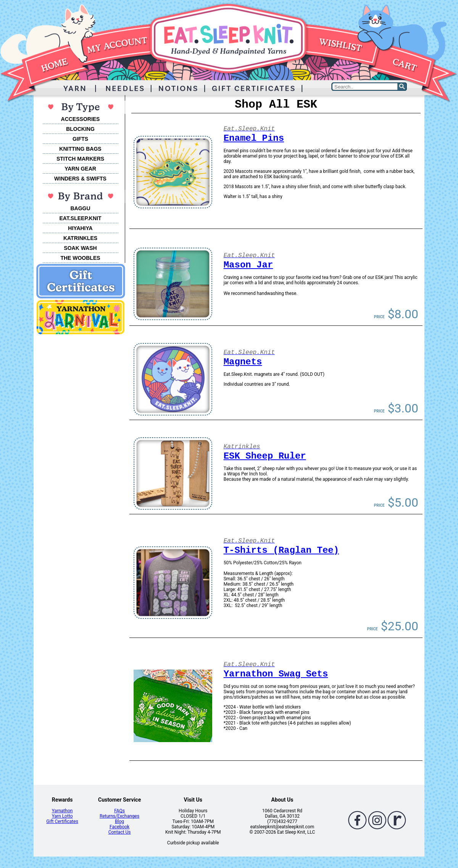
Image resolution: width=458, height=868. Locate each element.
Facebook (119, 827)
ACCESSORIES (81, 119)
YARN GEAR (80, 169)
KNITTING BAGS (80, 149)
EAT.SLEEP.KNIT (81, 218)
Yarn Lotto (62, 816)
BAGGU (80, 208)
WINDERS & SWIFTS (80, 179)
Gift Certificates (62, 821)
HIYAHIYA (80, 228)
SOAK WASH (80, 248)
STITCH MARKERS (80, 159)
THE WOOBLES (80, 258)
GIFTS (80, 139)
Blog (119, 821)
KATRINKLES (80, 238)
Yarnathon (62, 811)
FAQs (119, 811)
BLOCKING (80, 129)
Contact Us (120, 832)
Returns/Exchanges (119, 816)
